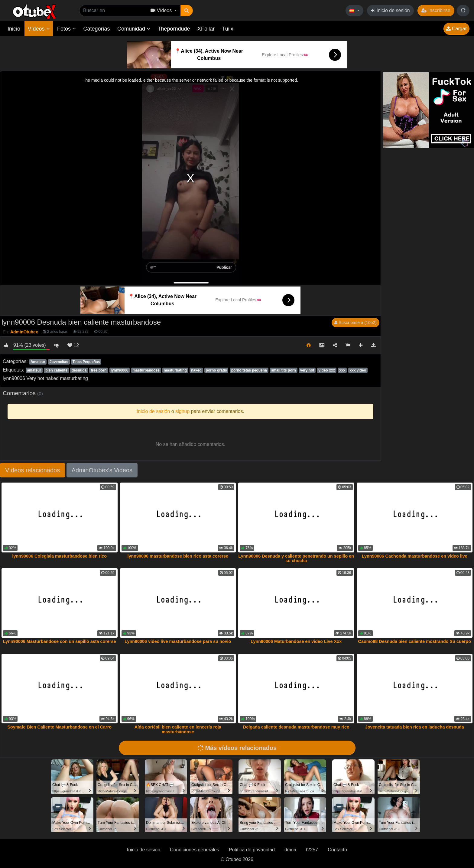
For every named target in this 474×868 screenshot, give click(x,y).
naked (196, 370)
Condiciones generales (195, 850)
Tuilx (228, 29)
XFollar (206, 29)
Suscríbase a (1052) (355, 323)
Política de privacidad (252, 850)
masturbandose (146, 370)
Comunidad (134, 29)
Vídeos (39, 29)
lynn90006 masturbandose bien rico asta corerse (178, 556)
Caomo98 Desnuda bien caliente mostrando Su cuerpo (415, 641)
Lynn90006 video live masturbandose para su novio (178, 641)
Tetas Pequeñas (86, 362)
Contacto (337, 850)
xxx (342, 370)
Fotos (67, 29)
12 (73, 345)
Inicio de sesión (390, 10)
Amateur (38, 362)
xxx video (358, 370)
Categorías (96, 29)
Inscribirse (436, 10)
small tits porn (284, 370)
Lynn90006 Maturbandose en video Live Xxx (296, 641)
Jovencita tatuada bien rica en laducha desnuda (415, 727)
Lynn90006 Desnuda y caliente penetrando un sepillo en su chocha (296, 558)
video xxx (327, 370)
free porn (99, 370)
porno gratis (216, 370)
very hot (307, 370)
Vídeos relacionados (32, 470)
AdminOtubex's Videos (102, 470)
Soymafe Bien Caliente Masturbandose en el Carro (59, 727)
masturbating (175, 370)
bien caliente (56, 370)
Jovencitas (59, 362)
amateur (34, 370)
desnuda (79, 370)
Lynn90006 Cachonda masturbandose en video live (415, 556)
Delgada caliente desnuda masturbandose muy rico (296, 727)
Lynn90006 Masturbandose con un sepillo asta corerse (60, 641)
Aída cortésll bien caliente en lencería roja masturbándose (178, 729)
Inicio (14, 29)
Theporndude (174, 29)
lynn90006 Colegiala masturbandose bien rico (59, 556)
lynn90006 (119, 370)
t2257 (312, 850)
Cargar (456, 29)
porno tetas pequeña (249, 370)
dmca (290, 850)
